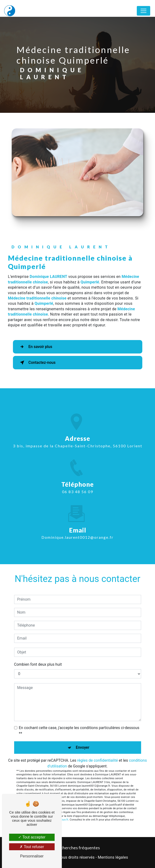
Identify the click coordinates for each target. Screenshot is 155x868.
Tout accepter (32, 837)
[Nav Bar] (144, 11)
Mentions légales (113, 857)
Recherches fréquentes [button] (78, 848)
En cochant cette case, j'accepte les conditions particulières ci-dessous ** (79, 731)
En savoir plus (35, 347)
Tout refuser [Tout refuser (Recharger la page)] (32, 847)
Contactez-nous (37, 363)
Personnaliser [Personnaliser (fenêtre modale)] (32, 856)
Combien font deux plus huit (38, 664)
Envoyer (83, 747)
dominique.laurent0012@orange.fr (77, 533)
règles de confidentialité (98, 760)
